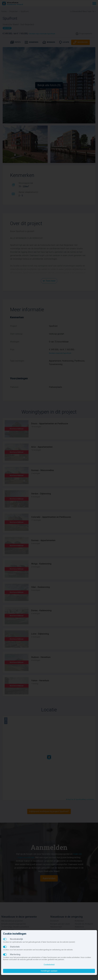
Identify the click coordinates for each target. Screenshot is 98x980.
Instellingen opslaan (49, 971)
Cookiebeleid (49, 965)
